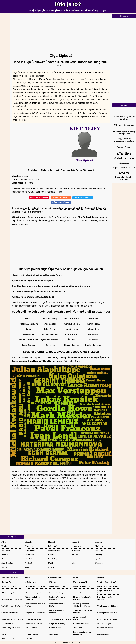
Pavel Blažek (29, 334)
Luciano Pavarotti (105, 628)
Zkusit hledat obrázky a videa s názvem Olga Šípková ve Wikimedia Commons (51, 286)
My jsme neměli (80, 582)
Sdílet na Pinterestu (39, 198)
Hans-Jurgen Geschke (11, 628)
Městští (52, 582)
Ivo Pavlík (93, 340)
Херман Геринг (124, 147)
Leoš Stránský (93, 334)
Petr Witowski (72, 334)
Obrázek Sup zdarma (124, 158)
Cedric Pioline (55, 628)
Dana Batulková (72, 318)
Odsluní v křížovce (10, 613)
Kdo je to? (68, 4)
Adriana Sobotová (50, 334)
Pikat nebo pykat (9, 593)
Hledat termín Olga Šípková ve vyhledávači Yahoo (37, 275)
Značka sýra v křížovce (107, 619)
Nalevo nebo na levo (82, 586)
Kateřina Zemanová (29, 324)
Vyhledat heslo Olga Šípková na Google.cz (33, 297)
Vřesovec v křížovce (34, 619)
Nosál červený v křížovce (108, 606)
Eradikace (124, 163)
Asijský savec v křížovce (12, 599)
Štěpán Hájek (31, 582)
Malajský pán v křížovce (12, 606)
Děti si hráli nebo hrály (35, 586)
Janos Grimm (31, 628)
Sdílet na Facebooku (61, 202)
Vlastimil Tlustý (50, 318)
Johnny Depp (93, 329)
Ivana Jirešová (29, 345)
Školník (72, 340)
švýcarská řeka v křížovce (57, 611)
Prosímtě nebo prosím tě (60, 593)
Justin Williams (8, 623)
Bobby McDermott (81, 623)
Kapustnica (124, 172)
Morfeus (29, 318)
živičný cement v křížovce (80, 618)
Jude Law (77, 628)
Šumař (29, 329)
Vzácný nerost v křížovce (60, 619)
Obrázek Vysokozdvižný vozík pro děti (124, 133)
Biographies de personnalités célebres (124, 140)
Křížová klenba (124, 153)
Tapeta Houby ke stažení (124, 168)
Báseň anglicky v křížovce (33, 598)
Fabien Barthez (32, 634)
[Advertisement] (61, 33)
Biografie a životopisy (59, 623)
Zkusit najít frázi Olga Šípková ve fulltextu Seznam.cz (38, 291)
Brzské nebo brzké (9, 586)
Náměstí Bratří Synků (107, 582)
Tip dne (28, 578)
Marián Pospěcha (72, 324)
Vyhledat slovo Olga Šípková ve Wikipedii (32, 280)
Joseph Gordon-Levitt (29, 340)
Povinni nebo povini (34, 593)
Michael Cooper (104, 623)
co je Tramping (34, 212)
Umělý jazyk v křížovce (107, 613)
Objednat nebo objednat (108, 586)
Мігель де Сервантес (124, 125)
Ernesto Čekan (72, 329)
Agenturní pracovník (50, 340)
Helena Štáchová (72, 345)
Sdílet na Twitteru (83, 198)
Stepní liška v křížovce (35, 613)
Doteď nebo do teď (57, 586)
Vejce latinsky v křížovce (12, 619)
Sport (77, 361)
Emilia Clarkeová (93, 345)
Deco (4, 634)
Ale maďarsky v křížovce (84, 593)
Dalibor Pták (7, 582)
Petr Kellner (50, 324)
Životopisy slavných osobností (124, 178)
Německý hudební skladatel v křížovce (82, 605)
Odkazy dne (100, 578)
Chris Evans (93, 318)
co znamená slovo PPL (72, 208)
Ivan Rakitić (55, 634)
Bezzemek (50, 345)
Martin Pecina (93, 324)
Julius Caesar (50, 329)
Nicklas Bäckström (34, 623)
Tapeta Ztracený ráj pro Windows (124, 118)
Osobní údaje (77, 643)
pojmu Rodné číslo (31, 208)
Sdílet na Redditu (61, 198)
